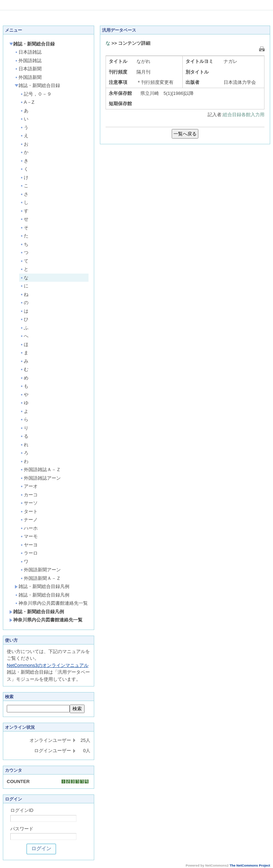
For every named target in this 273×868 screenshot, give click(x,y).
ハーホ (29, 528)
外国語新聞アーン (40, 570)
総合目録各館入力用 (244, 115)
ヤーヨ (29, 545)
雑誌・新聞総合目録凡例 (42, 586)
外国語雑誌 (28, 61)
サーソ (29, 503)
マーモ (29, 536)
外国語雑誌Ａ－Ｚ (40, 470)
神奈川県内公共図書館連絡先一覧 (51, 603)
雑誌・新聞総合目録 (32, 44)
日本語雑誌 (28, 52)
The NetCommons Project (250, 866)
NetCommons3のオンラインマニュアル (48, 665)
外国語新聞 (28, 77)
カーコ (29, 495)
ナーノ (29, 520)
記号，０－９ (36, 94)
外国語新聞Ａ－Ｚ (40, 578)
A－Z (27, 102)
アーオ (29, 486)
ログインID (22, 810)
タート (29, 511)
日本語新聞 (28, 69)
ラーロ (29, 553)
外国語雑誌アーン (40, 478)
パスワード (22, 829)
